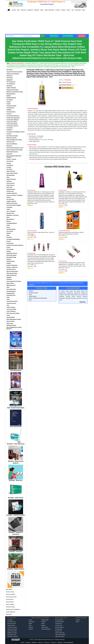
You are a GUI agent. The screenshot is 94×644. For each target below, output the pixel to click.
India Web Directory (60, 636)
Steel (18, 10)
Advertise (34, 642)
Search (43, 36)
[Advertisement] (47, 23)
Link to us (41, 642)
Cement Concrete (33, 293)
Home (22, 642)
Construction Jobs (11, 622)
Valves (42, 10)
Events (68, 10)
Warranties (9, 614)
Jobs (73, 10)
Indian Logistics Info (60, 633)
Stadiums (43, 622)
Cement (14, 10)
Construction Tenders (12, 627)
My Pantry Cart (59, 625)
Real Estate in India (12, 635)
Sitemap (60, 642)
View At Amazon (67, 82)
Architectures (32, 622)
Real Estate (78, 10)
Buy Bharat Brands (60, 622)
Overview (28, 642)
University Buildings (46, 629)
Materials (37, 10)
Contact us (54, 642)
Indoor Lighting (10, 604)
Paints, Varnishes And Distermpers (38, 298)
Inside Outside (33, 296)
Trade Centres (45, 627)
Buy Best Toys (59, 631)
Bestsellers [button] (82, 36)
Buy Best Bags (59, 629)
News (84, 10)
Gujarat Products (11, 625)
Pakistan (78, 620)
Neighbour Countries (12, 633)
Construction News (12, 624)
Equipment (30, 10)
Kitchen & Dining (10, 607)
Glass (30, 295)
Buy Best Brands (59, 620)
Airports (30, 620)
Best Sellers (9, 589)
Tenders (63, 10)
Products (58, 10)
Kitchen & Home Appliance (13, 609)
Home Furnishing (11, 594)
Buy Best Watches (59, 627)
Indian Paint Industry (12, 631)
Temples (43, 625)
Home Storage (10, 602)
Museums (31, 629)
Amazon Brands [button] (54, 36)
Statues (43, 624)
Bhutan (77, 622)
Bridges (30, 624)
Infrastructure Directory (13, 636)
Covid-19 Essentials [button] (68, 36)
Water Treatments (50, 10)
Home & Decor (10, 599)
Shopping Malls (45, 620)
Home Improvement (11, 597)
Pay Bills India (59, 624)
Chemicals (23, 10)
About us (47, 642)
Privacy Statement (68, 642)
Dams (30, 625)
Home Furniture (10, 592)
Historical (31, 627)
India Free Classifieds (60, 635)
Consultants (10, 620)
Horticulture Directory (12, 629)
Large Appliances (11, 612)
